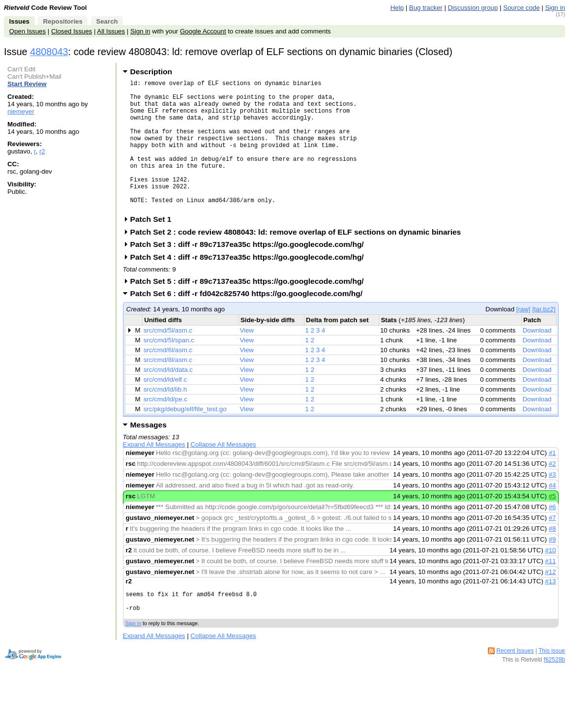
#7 (553, 546)
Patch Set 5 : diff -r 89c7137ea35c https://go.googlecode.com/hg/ (250, 309)
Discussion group (473, 8)
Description (151, 72)
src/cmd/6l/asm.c (168, 378)
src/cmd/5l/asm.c (168, 358)
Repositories (62, 21)
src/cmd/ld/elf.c (165, 408)
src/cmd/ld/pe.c (165, 427)
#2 (553, 492)
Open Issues (28, 31)
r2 (42, 151)
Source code (521, 8)
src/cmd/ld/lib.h (165, 417)
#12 (550, 600)
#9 (553, 567)
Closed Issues (72, 31)
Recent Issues (515, 685)
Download (537, 358)
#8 (553, 557)
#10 (550, 578)
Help (397, 8)
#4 (553, 513)
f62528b (554, 694)
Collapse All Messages (223, 472)
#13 (550, 609)
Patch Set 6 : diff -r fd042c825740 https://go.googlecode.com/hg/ (250, 321)
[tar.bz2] (544, 337)
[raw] (524, 337)
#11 (550, 589)
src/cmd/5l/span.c (169, 368)
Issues (19, 21)
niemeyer (21, 111)
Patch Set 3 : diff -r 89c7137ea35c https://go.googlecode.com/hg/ (250, 272)
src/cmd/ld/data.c (168, 398)
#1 (553, 481)
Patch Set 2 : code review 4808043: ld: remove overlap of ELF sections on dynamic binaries (299, 260)
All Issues (111, 31)
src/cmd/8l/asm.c (168, 388)
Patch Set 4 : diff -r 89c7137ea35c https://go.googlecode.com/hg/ (250, 285)
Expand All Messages (154, 472)
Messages (149, 453)
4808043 (49, 52)
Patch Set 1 (154, 247)
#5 (553, 524)
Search (107, 21)
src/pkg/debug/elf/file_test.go (185, 437)
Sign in (555, 8)
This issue (552, 685)
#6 (553, 535)
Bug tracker (426, 8)
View (247, 358)
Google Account (203, 31)
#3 (553, 502)
